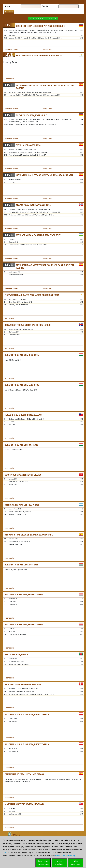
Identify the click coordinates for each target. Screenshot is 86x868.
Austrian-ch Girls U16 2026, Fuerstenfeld (27, 714)
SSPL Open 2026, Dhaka (16, 654)
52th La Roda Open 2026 (28, 145)
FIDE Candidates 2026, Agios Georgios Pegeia (39, 55)
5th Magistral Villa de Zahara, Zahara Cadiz (29, 535)
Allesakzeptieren (76, 863)
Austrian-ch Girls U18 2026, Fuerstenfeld (27, 744)
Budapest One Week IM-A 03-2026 (21, 565)
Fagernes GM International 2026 (33, 205)
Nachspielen (10, 79)
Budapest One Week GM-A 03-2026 (22, 385)
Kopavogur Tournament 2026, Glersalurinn (28, 325)
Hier (4, 852)
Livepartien (48, 49)
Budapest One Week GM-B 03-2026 (22, 355)
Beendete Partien (11, 49)
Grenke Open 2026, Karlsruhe (31, 115)
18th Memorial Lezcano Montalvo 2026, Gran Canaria (45, 175)
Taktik (16, 835)
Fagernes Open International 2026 (23, 684)
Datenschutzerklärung (65, 855)
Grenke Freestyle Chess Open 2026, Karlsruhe (40, 26)
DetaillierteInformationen (43, 863)
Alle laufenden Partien (43, 19)
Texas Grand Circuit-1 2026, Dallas (23, 415)
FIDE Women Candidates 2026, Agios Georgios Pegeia (32, 295)
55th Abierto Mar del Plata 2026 (22, 505)
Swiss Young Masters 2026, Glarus (23, 475)
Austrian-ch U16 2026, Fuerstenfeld (24, 595)
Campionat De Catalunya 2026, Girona (25, 774)
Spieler (8, 6)
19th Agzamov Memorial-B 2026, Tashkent (38, 235)
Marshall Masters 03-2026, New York (24, 804)
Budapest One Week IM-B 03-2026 (21, 445)
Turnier (45, 6)
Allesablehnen (59, 863)
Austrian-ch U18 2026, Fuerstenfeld (24, 625)
